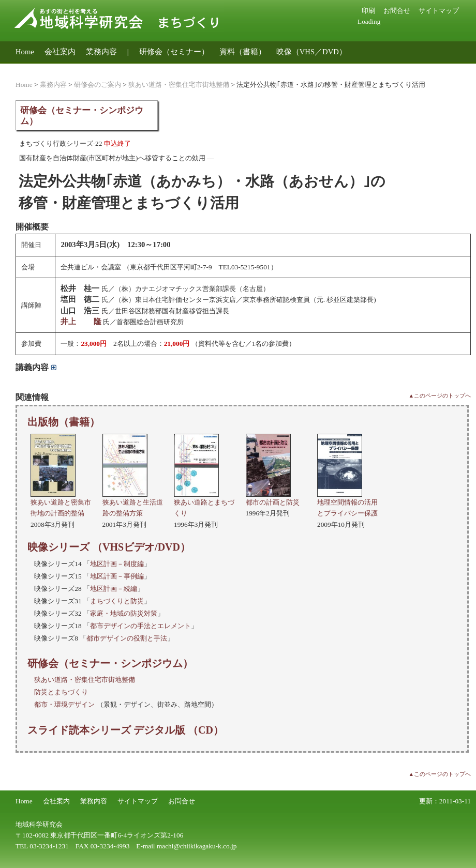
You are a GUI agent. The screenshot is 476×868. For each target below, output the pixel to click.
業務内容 (101, 52)
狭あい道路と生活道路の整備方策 (133, 502)
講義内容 (36, 367)
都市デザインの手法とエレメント (140, 626)
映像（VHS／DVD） (311, 52)
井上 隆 (81, 322)
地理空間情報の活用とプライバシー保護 (347, 502)
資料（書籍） (243, 52)
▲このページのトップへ (440, 396)
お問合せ (397, 11)
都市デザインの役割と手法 (127, 638)
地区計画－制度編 (117, 564)
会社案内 (60, 52)
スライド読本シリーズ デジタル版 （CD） (125, 730)
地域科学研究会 (39, 824)
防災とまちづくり (61, 692)
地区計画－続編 (114, 589)
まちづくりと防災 (117, 601)
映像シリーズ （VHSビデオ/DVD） (109, 547)
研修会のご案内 (98, 85)
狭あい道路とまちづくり (204, 502)
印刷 (368, 11)
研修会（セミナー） (174, 52)
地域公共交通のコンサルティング (74, 68)
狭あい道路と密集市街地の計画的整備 (61, 502)
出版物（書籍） (64, 422)
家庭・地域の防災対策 (124, 613)
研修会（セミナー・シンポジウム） (110, 663)
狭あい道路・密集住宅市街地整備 (179, 85)
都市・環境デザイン (64, 704)
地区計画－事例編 (117, 576)
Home (25, 52)
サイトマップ (439, 11)
